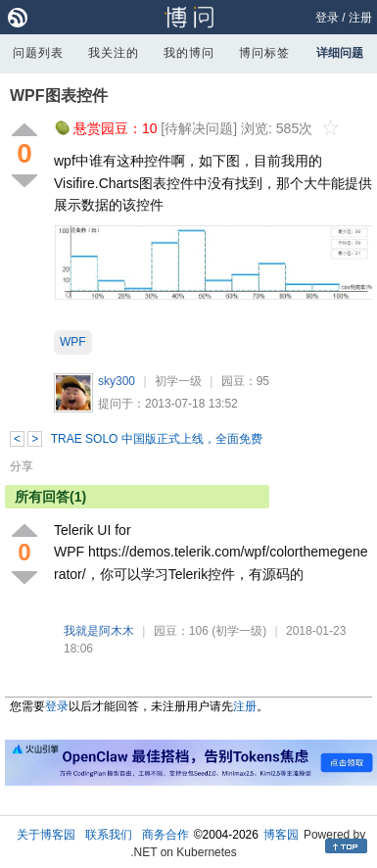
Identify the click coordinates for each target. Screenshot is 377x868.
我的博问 (189, 53)
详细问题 (340, 53)
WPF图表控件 (59, 96)
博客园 (281, 835)
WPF (73, 342)
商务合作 (165, 835)
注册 (360, 18)
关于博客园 (46, 835)
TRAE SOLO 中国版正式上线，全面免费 (157, 439)
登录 (327, 18)
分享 (22, 466)
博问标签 (264, 53)
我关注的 (114, 53)
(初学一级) (239, 631)
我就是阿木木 (99, 631)
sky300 (117, 381)
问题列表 (38, 53)
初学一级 (178, 381)
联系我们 (109, 835)
